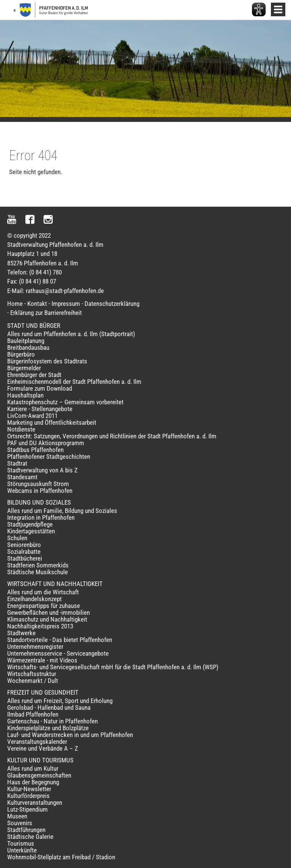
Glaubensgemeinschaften (39, 775)
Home (15, 304)
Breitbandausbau (28, 348)
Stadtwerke (21, 633)
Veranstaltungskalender (37, 742)
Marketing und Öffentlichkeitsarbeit (52, 422)
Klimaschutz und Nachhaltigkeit (47, 619)
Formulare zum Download (40, 388)
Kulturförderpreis (28, 796)
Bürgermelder (24, 368)
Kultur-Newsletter (29, 789)
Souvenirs (20, 823)
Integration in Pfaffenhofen (41, 517)
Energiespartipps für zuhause (44, 606)
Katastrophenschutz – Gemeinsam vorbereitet (65, 402)
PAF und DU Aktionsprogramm (46, 443)
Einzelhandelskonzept (34, 599)
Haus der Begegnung (33, 782)
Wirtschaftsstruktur (32, 674)
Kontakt (37, 304)
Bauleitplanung (26, 341)
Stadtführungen (26, 830)
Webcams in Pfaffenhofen (40, 491)
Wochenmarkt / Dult (33, 681)
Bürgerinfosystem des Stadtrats (47, 361)
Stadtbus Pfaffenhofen (35, 450)
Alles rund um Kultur (33, 768)
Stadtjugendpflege (30, 524)
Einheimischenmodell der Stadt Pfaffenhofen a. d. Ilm (74, 382)
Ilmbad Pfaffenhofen (33, 714)
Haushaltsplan (25, 395)
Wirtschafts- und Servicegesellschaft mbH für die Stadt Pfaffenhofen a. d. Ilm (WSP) (113, 667)
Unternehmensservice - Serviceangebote (58, 653)
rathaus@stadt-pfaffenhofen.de (65, 291)
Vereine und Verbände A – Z (43, 748)
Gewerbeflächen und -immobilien (48, 612)
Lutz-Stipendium (27, 809)
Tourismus (21, 843)
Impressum (66, 304)
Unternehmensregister (35, 647)
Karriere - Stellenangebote (40, 409)
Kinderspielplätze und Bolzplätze (48, 728)
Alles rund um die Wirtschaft (43, 592)
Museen (17, 816)
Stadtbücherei (25, 558)
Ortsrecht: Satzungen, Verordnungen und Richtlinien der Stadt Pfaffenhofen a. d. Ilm (112, 436)
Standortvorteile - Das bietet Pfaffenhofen (60, 640)
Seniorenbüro (24, 545)
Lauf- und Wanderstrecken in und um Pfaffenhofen (70, 735)
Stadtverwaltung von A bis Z (42, 470)
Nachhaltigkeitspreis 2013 (40, 626)
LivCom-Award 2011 (32, 416)
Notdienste (21, 429)
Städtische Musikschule (38, 572)
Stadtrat (17, 463)
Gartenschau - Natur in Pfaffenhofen (52, 721)
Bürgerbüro (21, 354)
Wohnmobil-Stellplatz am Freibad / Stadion (61, 857)
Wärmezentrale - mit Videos (42, 660)
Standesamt (22, 477)
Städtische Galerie (30, 837)
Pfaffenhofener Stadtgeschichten (49, 457)
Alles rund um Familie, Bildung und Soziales (62, 511)
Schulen (17, 538)
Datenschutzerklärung (112, 304)
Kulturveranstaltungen (35, 803)
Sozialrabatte (24, 552)
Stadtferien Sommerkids (38, 565)
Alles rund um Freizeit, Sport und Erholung (60, 701)
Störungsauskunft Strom (38, 484)
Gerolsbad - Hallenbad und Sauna (49, 707)
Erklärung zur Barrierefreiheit (46, 313)
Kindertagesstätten (31, 531)
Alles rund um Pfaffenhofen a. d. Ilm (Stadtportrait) (71, 334)
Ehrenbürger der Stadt (34, 375)
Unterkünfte (22, 850)
